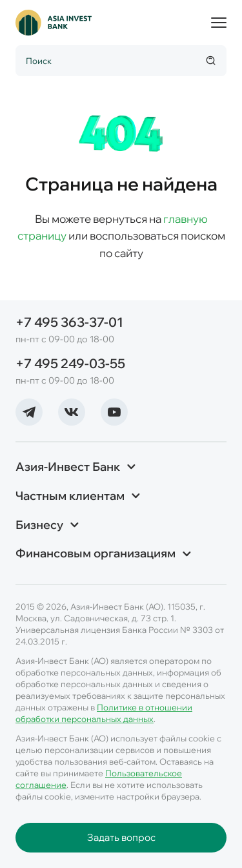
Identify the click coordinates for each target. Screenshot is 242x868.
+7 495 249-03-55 (70, 364)
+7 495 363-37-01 (69, 322)
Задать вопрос (121, 837)
